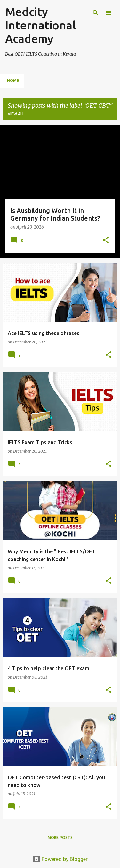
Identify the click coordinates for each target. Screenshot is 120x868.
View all (16, 114)
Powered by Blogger (60, 859)
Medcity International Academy (40, 25)
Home (13, 80)
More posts (60, 837)
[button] (106, 241)
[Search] (96, 13)
